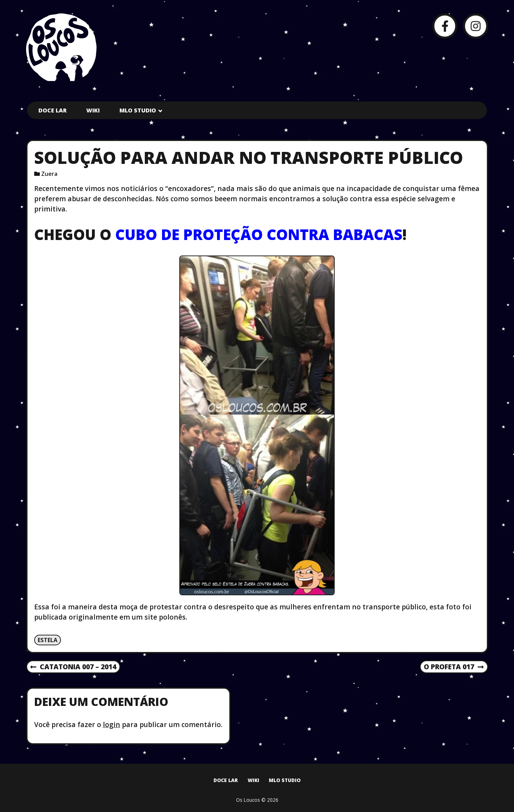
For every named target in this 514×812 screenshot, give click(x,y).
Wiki (93, 110)
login (112, 724)
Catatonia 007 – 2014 (73, 667)
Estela (48, 640)
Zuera (49, 174)
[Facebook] (445, 26)
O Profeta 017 (454, 667)
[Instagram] (475, 26)
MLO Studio (138, 110)
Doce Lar (52, 110)
